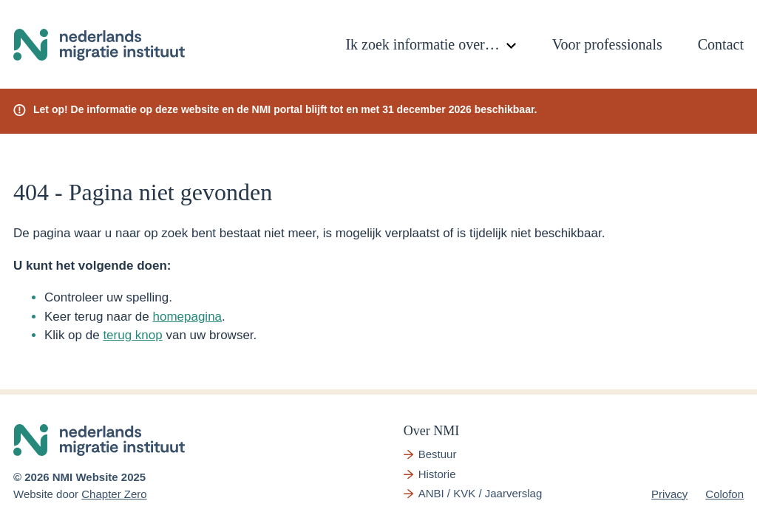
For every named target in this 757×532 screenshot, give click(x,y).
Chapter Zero (114, 494)
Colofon (724, 494)
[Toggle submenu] (512, 46)
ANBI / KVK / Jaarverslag (481, 493)
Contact (721, 44)
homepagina (187, 317)
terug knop (132, 335)
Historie (437, 474)
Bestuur (438, 454)
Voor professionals (607, 44)
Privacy (669, 494)
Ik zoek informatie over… (422, 44)
